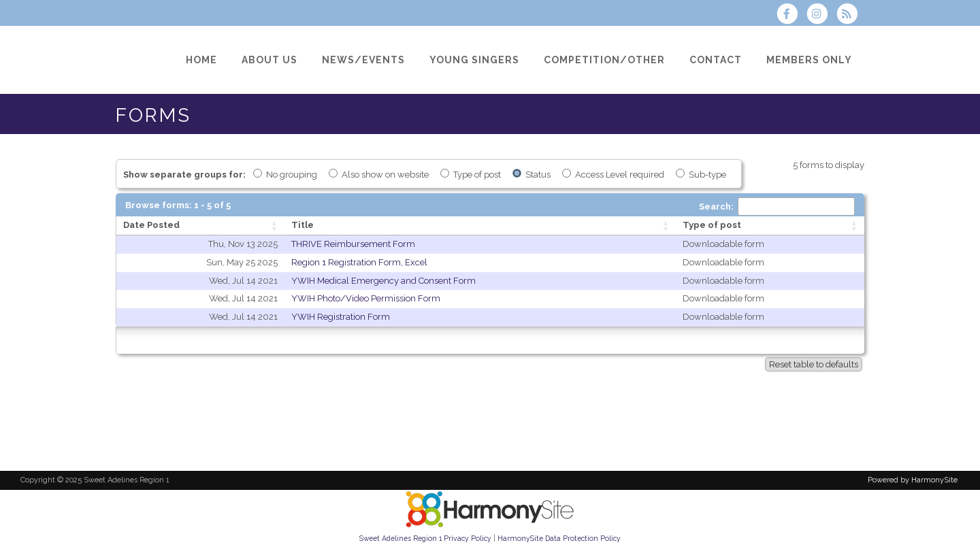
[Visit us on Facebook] (791, 15)
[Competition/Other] (604, 60)
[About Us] (269, 60)
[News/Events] (363, 60)
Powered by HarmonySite (913, 480)
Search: (777, 207)
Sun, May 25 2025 (242, 262)
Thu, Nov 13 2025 (243, 244)
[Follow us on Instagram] (821, 15)
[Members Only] (809, 60)
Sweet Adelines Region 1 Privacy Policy (425, 538)
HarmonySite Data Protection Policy (559, 538)
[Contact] (716, 60)
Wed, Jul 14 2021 (243, 281)
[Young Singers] (474, 60)
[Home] (201, 60)
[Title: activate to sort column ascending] (480, 226)
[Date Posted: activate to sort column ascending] (200, 226)
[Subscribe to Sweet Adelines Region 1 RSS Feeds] (850, 15)
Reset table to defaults (814, 364)
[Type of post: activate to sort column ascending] (770, 226)
